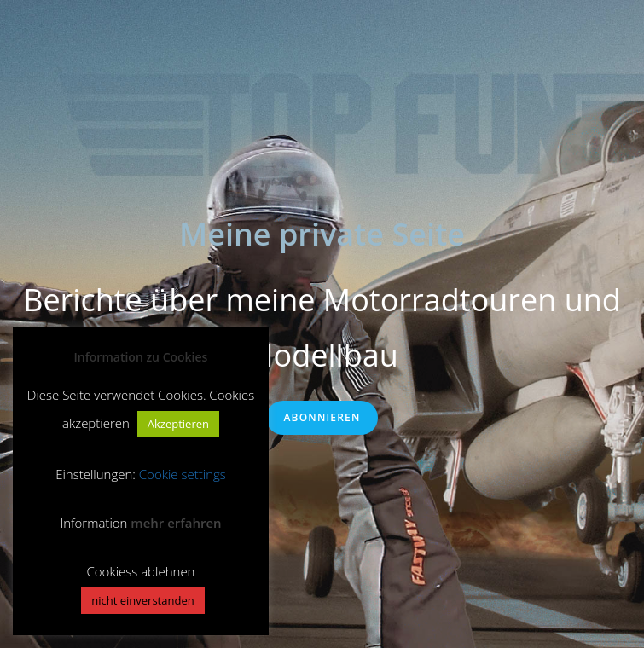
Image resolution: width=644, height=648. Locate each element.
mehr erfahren (176, 523)
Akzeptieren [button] (178, 424)
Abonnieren (322, 417)
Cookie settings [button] (183, 474)
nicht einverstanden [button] (142, 600)
